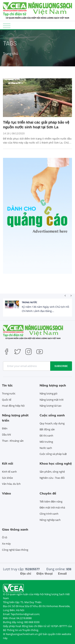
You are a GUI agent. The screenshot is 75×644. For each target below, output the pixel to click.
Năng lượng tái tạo (50, 406)
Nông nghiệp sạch (50, 520)
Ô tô (5, 537)
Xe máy (6, 544)
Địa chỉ (26, 573)
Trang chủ (10, 54)
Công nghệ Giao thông (15, 550)
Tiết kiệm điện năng (51, 501)
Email (62, 573)
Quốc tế (7, 400)
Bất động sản (47, 429)
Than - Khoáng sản (13, 441)
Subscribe (61, 366)
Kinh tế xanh (9, 472)
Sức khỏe (7, 478)
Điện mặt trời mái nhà (52, 507)
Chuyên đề (48, 493)
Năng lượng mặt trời (51, 400)
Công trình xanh (49, 514)
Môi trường (46, 442)
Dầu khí (6, 435)
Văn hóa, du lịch (11, 484)
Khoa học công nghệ (56, 463)
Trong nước (29, 302)
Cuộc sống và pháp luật (53, 454)
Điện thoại (44, 573)
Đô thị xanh (46, 436)
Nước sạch (46, 448)
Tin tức (7, 385)
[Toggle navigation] (7, 26)
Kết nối (7, 463)
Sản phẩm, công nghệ (52, 472)
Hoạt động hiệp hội (13, 406)
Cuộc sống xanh (52, 415)
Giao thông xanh (15, 529)
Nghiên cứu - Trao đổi (52, 478)
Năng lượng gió (49, 393)
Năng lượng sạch (53, 385)
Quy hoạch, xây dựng (52, 423)
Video (6, 493)
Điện (5, 428)
